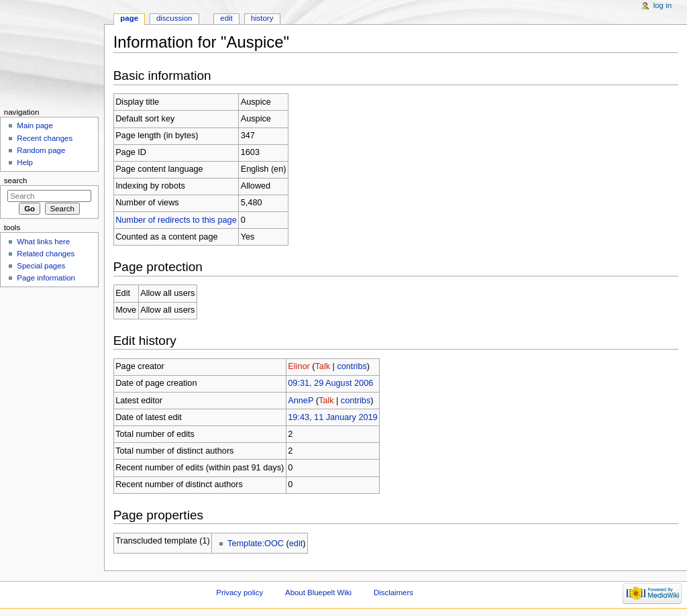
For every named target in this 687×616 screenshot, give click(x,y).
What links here (43, 242)
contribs (352, 366)
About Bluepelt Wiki (318, 593)
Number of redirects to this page (176, 220)
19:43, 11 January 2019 (332, 417)
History (262, 18)
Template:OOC (256, 544)
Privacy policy (240, 593)
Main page (35, 125)
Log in (663, 5)
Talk (322, 366)
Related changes (46, 254)
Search (16, 181)
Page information (46, 278)
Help (25, 162)
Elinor (299, 366)
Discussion (174, 18)
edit (296, 544)
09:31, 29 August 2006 (330, 383)
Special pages (41, 266)
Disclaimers (393, 593)
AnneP (301, 401)
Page (129, 18)
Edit (226, 18)
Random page (41, 150)
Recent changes (45, 138)
